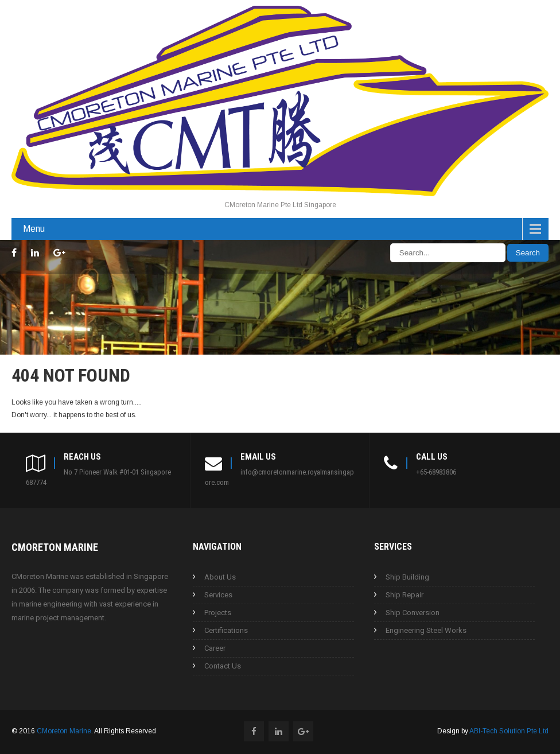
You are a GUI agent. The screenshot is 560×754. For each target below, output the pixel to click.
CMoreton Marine (64, 731)
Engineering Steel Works (426, 630)
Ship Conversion (413, 613)
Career (215, 648)
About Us (220, 577)
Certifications (226, 630)
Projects (218, 613)
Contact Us (223, 666)
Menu (34, 229)
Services (218, 595)
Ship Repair (405, 595)
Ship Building (407, 577)
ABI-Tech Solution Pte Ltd (509, 731)
